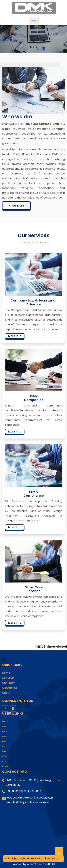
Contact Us (10, 688)
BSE (4, 736)
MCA (5, 722)
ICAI (5, 761)
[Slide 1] (31, 47)
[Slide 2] (34, 47)
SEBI (5, 727)
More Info (15, 336)
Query (6, 693)
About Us (8, 678)
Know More (16, 206)
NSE (4, 732)
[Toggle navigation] (34, 20)
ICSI (5, 756)
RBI (4, 741)
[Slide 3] (36, 47)
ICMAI (6, 766)
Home (6, 673)
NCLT (5, 746)
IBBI (4, 751)
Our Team (9, 683)
